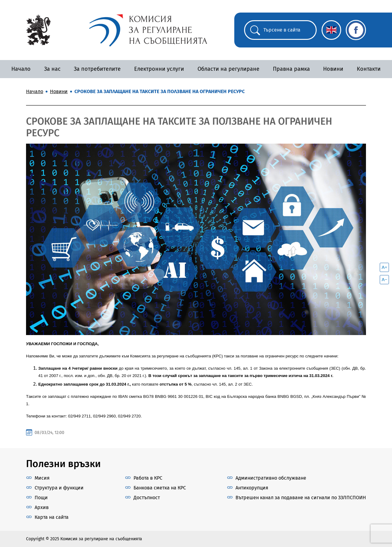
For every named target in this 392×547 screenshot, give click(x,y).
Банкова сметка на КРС (160, 488)
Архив (42, 507)
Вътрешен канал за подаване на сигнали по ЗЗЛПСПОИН (301, 498)
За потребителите (97, 69)
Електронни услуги (159, 69)
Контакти (369, 69)
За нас (52, 69)
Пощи (41, 498)
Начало (21, 69)
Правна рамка (291, 69)
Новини (333, 69)
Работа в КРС (148, 478)
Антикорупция (252, 488)
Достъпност (147, 498)
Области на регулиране (228, 69)
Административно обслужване (271, 478)
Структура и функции (59, 488)
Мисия (42, 478)
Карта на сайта (52, 517)
